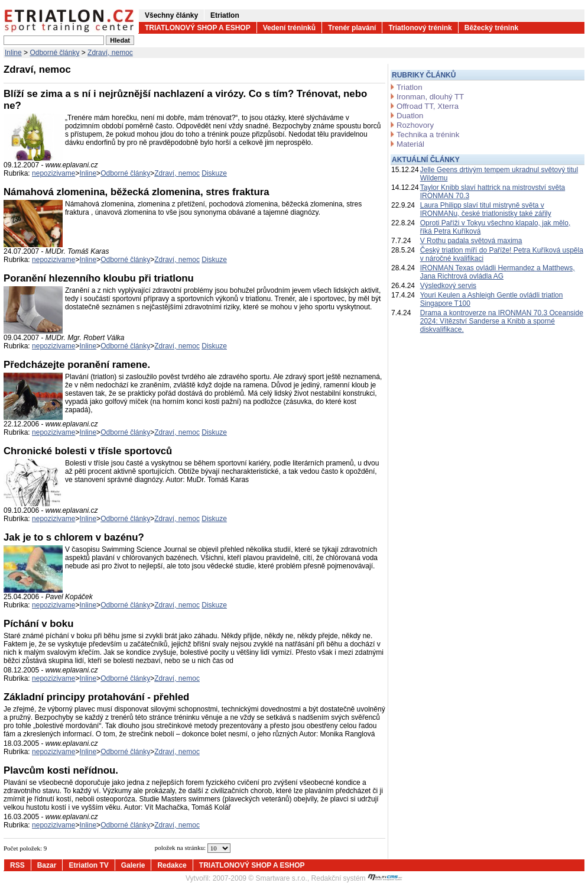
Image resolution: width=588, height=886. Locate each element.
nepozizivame (53, 173)
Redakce (172, 865)
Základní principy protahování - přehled (96, 697)
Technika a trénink (428, 135)
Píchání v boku (38, 624)
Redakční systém (357, 878)
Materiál (410, 144)
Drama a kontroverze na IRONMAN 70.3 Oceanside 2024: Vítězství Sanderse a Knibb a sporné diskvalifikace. (502, 321)
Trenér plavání (352, 28)
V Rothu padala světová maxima (471, 241)
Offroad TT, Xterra (428, 106)
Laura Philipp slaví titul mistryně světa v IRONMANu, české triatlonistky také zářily (486, 209)
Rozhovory (415, 125)
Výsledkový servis (448, 286)
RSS (17, 865)
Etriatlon (225, 15)
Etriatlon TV (88, 865)
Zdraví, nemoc (110, 53)
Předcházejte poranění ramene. (77, 365)
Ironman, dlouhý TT (430, 97)
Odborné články (54, 53)
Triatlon (409, 87)
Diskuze (214, 173)
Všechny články (171, 15)
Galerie (133, 865)
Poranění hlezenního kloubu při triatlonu (99, 278)
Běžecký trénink (491, 28)
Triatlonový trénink (420, 28)
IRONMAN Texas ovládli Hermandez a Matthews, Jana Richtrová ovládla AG (498, 272)
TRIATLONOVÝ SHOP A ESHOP (198, 28)
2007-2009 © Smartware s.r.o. (260, 878)
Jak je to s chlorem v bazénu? (74, 537)
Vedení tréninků (289, 28)
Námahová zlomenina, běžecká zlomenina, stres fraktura (137, 192)
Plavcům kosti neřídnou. (61, 770)
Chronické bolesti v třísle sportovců (88, 451)
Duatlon (410, 116)
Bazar (47, 865)
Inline (13, 53)
